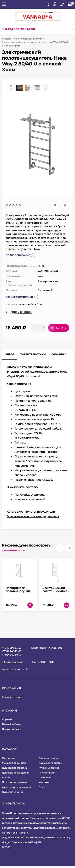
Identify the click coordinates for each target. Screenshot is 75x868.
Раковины (45, 777)
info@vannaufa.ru (12, 662)
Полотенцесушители (29, 39)
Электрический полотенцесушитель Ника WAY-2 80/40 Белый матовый (57, 593)
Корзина (7, 719)
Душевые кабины (12, 792)
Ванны (6, 777)
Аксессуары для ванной (16, 787)
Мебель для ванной (14, 763)
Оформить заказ (12, 729)
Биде (42, 787)
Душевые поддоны (50, 763)
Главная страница (13, 697)
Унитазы (44, 782)
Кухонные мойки (49, 768)
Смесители (9, 758)
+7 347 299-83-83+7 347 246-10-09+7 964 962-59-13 (12, 651)
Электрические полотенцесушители (33, 516)
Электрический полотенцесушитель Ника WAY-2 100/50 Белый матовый (21, 593)
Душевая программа (14, 768)
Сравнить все (14, 550)
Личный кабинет (12, 724)
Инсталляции (47, 773)
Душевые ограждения (15, 773)
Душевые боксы (48, 758)
